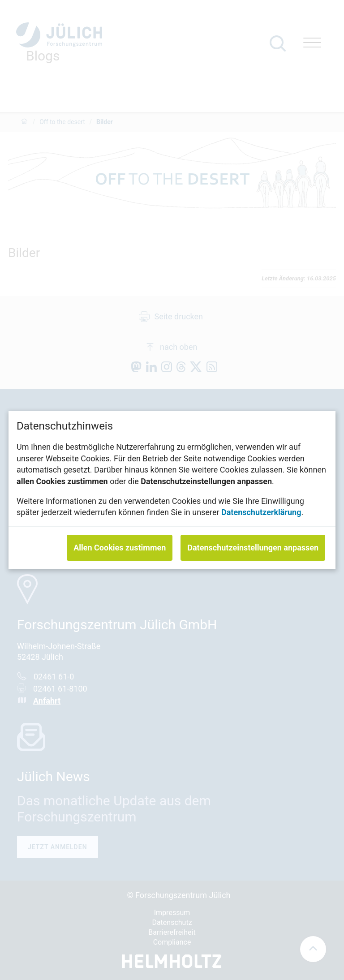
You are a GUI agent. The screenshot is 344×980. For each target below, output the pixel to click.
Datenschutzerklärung (261, 512)
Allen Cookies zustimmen (120, 548)
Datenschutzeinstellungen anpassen (253, 548)
